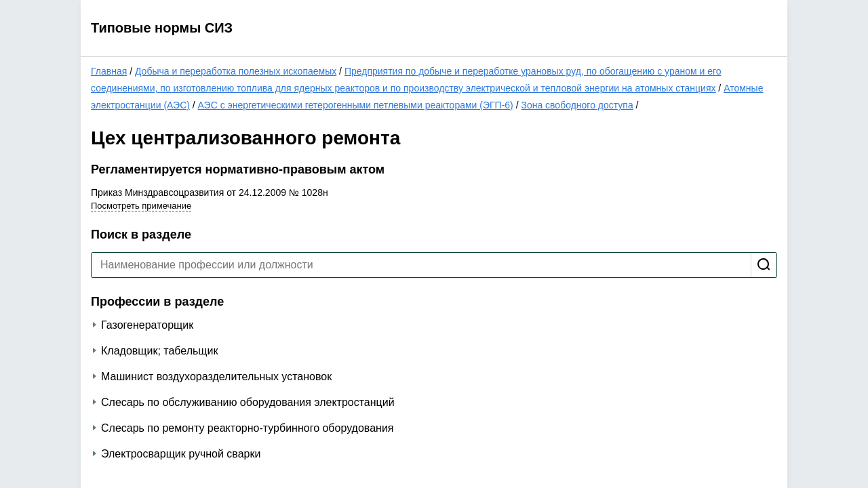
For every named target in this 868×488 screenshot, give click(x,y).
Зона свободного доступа (577, 105)
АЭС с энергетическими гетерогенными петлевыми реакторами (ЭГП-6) (356, 105)
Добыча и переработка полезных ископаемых (236, 71)
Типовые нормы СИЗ (162, 28)
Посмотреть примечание (141, 206)
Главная (109, 71)
